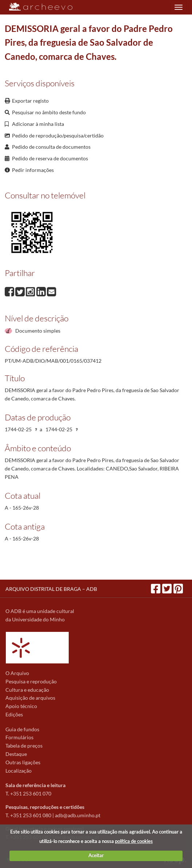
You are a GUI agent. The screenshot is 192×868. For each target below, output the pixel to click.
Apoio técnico (21, 706)
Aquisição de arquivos (30, 698)
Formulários (19, 737)
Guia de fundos (22, 729)
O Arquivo (17, 673)
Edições (14, 714)
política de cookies (134, 841)
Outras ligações (23, 762)
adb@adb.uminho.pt (78, 815)
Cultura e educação (27, 690)
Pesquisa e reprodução (31, 681)
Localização (19, 771)
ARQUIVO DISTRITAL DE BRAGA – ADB (51, 589)
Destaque (16, 754)
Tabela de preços (24, 746)
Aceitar (96, 855)
